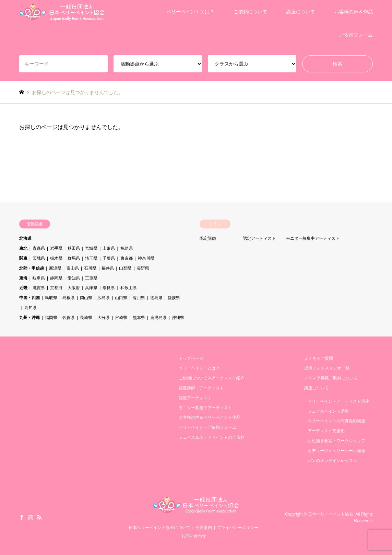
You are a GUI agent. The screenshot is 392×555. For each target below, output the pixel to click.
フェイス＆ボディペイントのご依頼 (212, 437)
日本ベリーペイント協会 (331, 514)
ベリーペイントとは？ (190, 12)
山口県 (121, 298)
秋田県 (74, 248)
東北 (23, 248)
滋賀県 (39, 288)
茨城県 (39, 258)
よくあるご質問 (319, 358)
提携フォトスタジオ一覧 (327, 368)
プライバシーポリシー (238, 528)
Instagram (31, 517)
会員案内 (204, 528)
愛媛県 (174, 298)
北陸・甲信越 (32, 268)
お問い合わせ (194, 536)
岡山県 (86, 298)
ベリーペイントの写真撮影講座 (336, 421)
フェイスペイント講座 (328, 411)
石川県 (90, 268)
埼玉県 (91, 258)
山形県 (109, 248)
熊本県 (139, 318)
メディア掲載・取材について (331, 378)
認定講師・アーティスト (201, 388)
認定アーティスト (259, 238)
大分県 (104, 318)
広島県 (104, 298)
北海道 (25, 238)
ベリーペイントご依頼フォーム (207, 427)
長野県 (143, 268)
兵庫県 (91, 288)
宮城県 (91, 248)
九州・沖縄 (29, 318)
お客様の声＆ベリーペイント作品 (210, 417)
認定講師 (208, 238)
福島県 (127, 248)
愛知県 (74, 278)
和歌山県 (129, 288)
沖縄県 (178, 318)
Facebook (22, 517)
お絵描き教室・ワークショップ (336, 441)
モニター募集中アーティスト (313, 238)
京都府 (56, 288)
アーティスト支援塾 (326, 431)
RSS (39, 517)
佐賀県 (69, 318)
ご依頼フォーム (356, 35)
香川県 (139, 298)
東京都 (127, 258)
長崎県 (86, 318)
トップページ (191, 358)
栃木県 (56, 258)
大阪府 (74, 288)
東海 (23, 278)
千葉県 (109, 258)
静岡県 (56, 278)
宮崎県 (121, 318)
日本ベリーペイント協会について (159, 528)
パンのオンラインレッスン (332, 461)
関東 (23, 258)
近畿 (23, 288)
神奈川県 (146, 258)
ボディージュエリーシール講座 (336, 451)
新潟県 (55, 268)
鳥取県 (51, 298)
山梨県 (125, 268)
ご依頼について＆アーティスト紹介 (212, 378)
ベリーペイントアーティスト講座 (338, 401)
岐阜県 (39, 278)
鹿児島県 (158, 318)
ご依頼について (250, 12)
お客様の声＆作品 (354, 12)
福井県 (108, 268)
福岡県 (51, 318)
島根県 (69, 298)
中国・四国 (29, 298)
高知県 (31, 308)
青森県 (39, 248)
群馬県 (74, 258)
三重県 (91, 278)
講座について (301, 12)
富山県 (73, 268)
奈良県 (109, 288)
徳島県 (156, 298)
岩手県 (56, 248)
